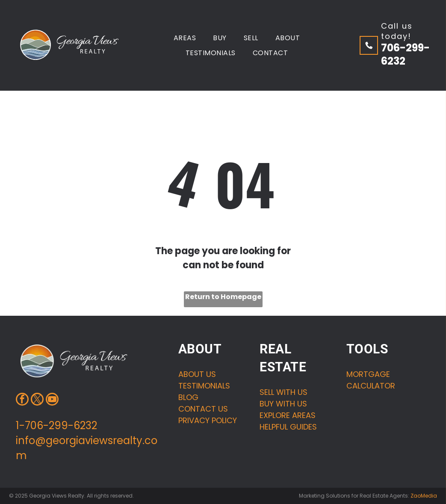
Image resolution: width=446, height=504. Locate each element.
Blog (188, 397)
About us (197, 374)
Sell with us (284, 392)
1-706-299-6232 (56, 425)
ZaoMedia (424, 496)
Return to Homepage (223, 297)
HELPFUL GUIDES (288, 427)
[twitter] (37, 400)
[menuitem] (185, 37)
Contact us (203, 409)
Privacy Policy (208, 420)
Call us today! (397, 31)
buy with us (283, 404)
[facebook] (22, 400)
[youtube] (52, 400)
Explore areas (288, 415)
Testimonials (204, 386)
